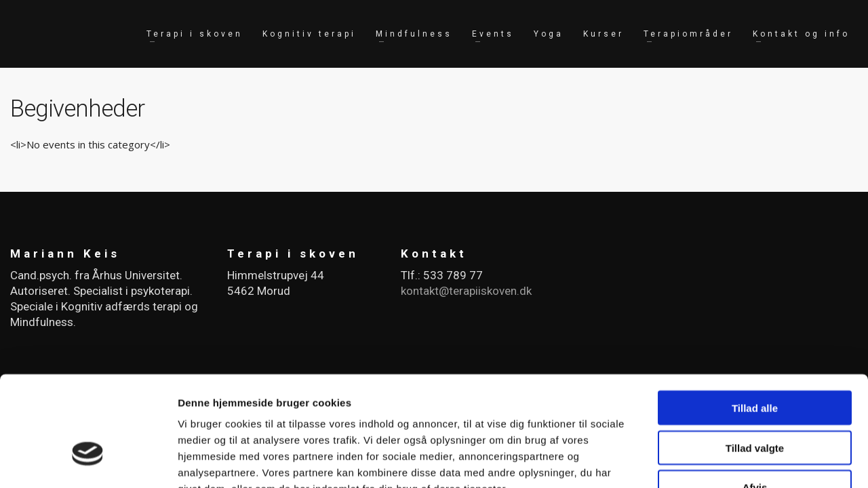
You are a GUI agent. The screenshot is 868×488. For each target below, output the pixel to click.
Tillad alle (755, 322)
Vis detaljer (705, 461)
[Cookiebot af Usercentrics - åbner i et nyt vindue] (88, 462)
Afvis (755, 402)
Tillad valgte (755, 362)
